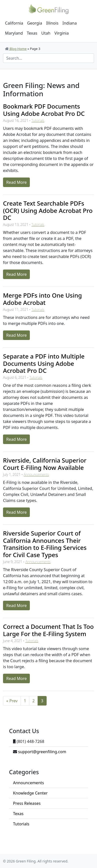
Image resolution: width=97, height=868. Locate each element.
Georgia (35, 23)
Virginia (62, 33)
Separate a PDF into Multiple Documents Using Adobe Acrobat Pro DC (44, 363)
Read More (16, 182)
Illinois (52, 23)
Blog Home (16, 49)
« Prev (12, 701)
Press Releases (27, 803)
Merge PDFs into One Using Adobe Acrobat (42, 299)
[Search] (49, 58)
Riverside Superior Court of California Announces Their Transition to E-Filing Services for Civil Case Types (45, 544)
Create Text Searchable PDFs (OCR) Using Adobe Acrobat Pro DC (48, 210)
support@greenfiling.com (42, 752)
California (14, 23)
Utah (46, 33)
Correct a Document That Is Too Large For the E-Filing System (48, 630)
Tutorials (38, 120)
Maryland (14, 33)
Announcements (36, 474)
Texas (32, 33)
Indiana (70, 23)
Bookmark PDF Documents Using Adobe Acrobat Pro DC (44, 110)
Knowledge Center (30, 793)
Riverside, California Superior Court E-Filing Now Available (45, 464)
